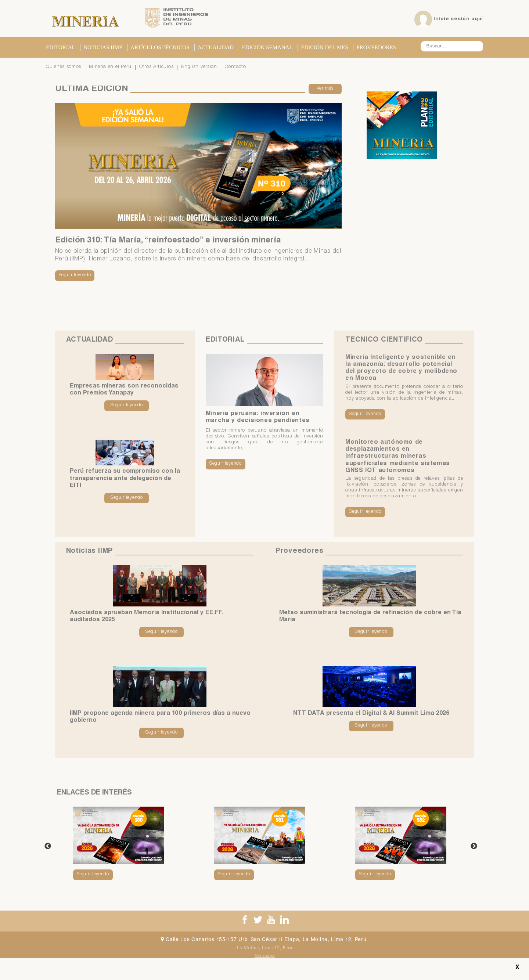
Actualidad (216, 47)
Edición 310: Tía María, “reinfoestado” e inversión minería (168, 241)
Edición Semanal (267, 47)
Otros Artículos (156, 67)
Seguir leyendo (75, 275)
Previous (48, 847)
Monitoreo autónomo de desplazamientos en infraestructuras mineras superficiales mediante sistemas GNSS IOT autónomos (398, 457)
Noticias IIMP (103, 47)
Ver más (325, 89)
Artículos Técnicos (160, 47)
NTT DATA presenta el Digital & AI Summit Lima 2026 (371, 714)
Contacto (235, 67)
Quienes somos (64, 67)
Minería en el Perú (110, 67)
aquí (477, 19)
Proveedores (376, 47)
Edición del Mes (325, 47)
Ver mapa (264, 955)
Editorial (61, 47)
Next (474, 847)
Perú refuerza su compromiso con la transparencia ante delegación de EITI (125, 479)
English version (199, 67)
